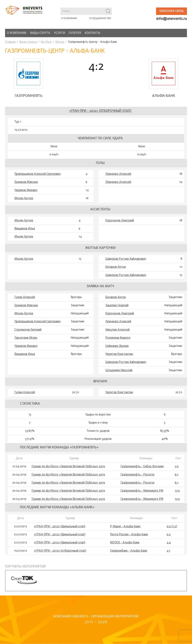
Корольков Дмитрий (120, 225)
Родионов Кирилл (118, 342)
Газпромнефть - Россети (137, 479)
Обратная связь (172, 11)
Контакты (92, 33)
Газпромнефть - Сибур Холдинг (142, 471)
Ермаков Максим (26, 186)
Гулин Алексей (25, 301)
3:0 (177, 471)
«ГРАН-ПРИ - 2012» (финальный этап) (60, 531)
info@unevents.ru (172, 19)
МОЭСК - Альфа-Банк (125, 547)
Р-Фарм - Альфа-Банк (125, 531)
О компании (17, 33)
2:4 (169, 547)
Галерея (75, 33)
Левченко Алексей (118, 178)
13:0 (177, 495)
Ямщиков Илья (25, 233)
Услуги (59, 33)
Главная (10, 42)
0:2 (169, 539)
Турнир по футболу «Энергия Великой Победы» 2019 (68, 471)
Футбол (46, 42)
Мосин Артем (24, 203)
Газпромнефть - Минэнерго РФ (142, 495)
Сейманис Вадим (117, 350)
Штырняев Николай (119, 375)
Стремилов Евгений (28, 334)
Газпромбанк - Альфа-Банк (129, 555)
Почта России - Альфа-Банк (129, 539)
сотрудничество (100, 18)
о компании (69, 18)
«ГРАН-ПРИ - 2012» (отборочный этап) (100, 115)
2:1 (168, 555)
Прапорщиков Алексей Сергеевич (37, 178)
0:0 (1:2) (172, 531)
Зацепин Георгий (117, 310)
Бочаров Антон (116, 271)
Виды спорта (40, 33)
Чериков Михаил (26, 194)
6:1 (177, 479)
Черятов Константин (119, 358)
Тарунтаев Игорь (26, 342)
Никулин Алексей (117, 334)
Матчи (60, 42)
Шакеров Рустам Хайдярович (126, 263)
